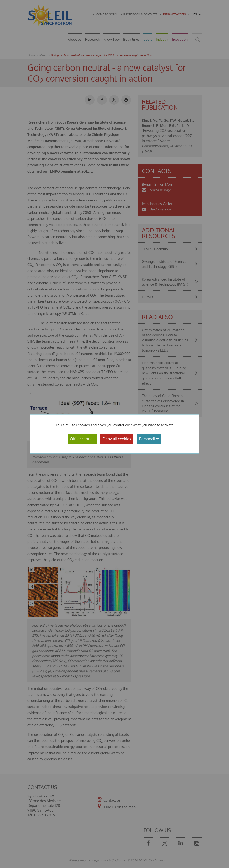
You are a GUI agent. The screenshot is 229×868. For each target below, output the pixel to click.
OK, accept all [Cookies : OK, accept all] (82, 439)
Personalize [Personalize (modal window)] (149, 439)
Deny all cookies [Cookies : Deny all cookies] (117, 439)
